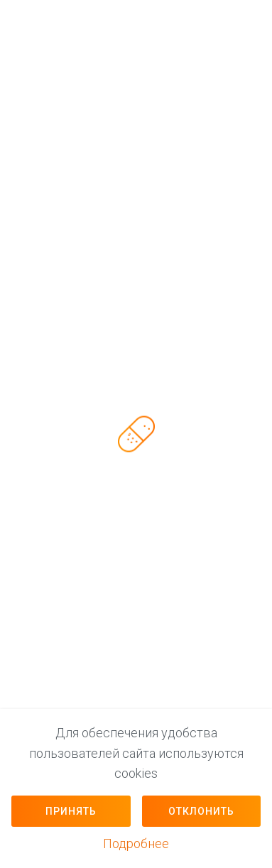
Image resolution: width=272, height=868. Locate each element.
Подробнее (136, 843)
